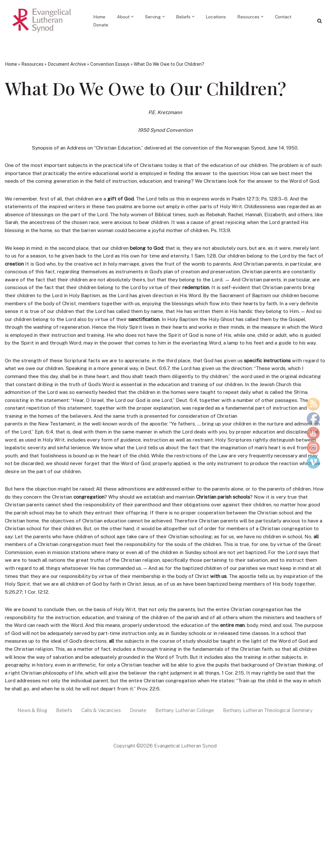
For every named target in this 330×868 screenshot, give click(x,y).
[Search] (320, 21)
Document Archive (67, 64)
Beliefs (59, 756)
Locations (219, 17)
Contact (288, 17)
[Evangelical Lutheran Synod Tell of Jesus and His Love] (42, 21)
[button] (134, 17)
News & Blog (27, 756)
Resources (32, 64)
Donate (101, 25)
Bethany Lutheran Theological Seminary (271, 756)
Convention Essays (110, 64)
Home (100, 17)
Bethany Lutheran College (184, 756)
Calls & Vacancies (97, 756)
